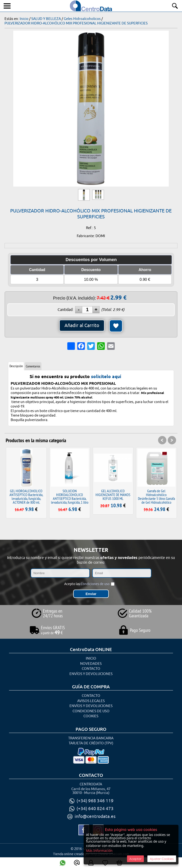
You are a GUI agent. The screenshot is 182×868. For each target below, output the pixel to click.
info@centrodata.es (95, 816)
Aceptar (135, 859)
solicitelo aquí (106, 376)
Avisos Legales (91, 701)
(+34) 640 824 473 (95, 809)
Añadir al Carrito (82, 326)
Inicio (91, 659)
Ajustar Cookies (162, 859)
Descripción (16, 366)
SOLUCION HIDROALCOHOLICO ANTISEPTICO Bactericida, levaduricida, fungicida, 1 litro (70, 497)
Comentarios (33, 366)
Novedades (91, 664)
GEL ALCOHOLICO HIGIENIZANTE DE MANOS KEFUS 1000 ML (113, 495)
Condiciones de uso (95, 584)
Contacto (91, 669)
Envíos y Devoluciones (91, 674)
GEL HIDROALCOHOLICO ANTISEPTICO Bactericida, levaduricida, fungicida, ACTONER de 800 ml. (26, 497)
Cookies (91, 716)
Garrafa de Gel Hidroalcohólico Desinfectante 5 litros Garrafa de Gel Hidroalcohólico (156, 497)
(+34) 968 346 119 (95, 801)
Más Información (99, 851)
